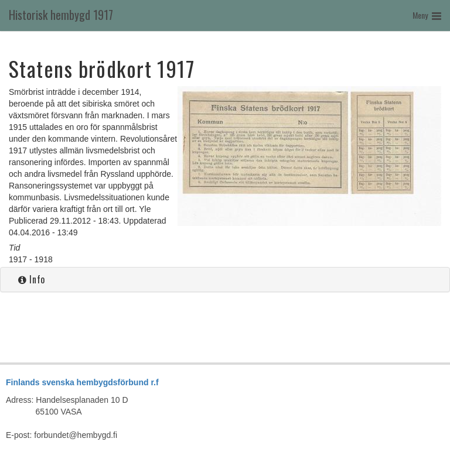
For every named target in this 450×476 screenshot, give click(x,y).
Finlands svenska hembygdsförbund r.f (82, 382)
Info (32, 279)
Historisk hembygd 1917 (61, 15)
